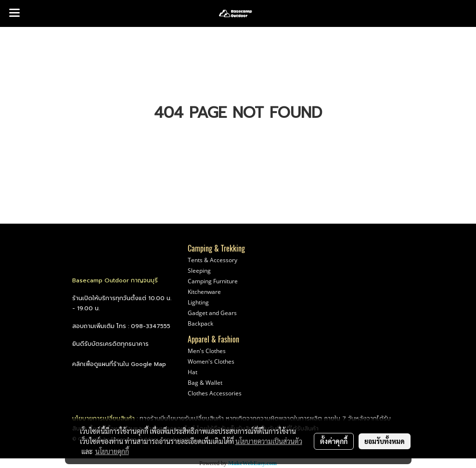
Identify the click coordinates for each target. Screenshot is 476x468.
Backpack (200, 323)
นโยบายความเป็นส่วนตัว (269, 441)
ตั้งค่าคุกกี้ (334, 441)
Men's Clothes (207, 351)
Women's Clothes (211, 361)
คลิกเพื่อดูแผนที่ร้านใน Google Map (119, 364)
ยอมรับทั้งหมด (385, 441)
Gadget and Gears (212, 313)
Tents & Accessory (212, 260)
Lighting (198, 302)
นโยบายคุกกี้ (112, 451)
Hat (193, 372)
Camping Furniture (213, 281)
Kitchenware (204, 292)
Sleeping (199, 271)
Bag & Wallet (205, 383)
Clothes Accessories (215, 393)
